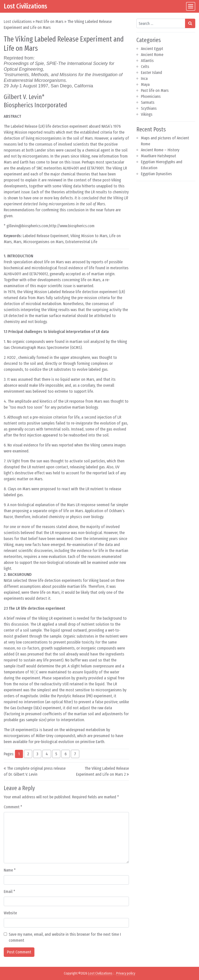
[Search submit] (190, 23)
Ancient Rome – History (160, 150)
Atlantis (147, 61)
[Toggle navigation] (191, 6)
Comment (13, 807)
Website (10, 913)
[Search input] (161, 23)
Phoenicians (151, 96)
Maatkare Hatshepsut (158, 156)
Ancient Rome (152, 55)
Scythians (149, 108)
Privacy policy (126, 973)
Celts (145, 67)
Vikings (147, 114)
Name (10, 870)
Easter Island (151, 73)
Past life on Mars (50, 22)
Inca (144, 79)
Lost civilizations (18, 22)
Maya (145, 84)
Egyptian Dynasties (156, 174)
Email (9, 892)
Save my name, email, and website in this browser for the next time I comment (65, 937)
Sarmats (148, 102)
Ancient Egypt (152, 49)
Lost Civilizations (25, 6)
